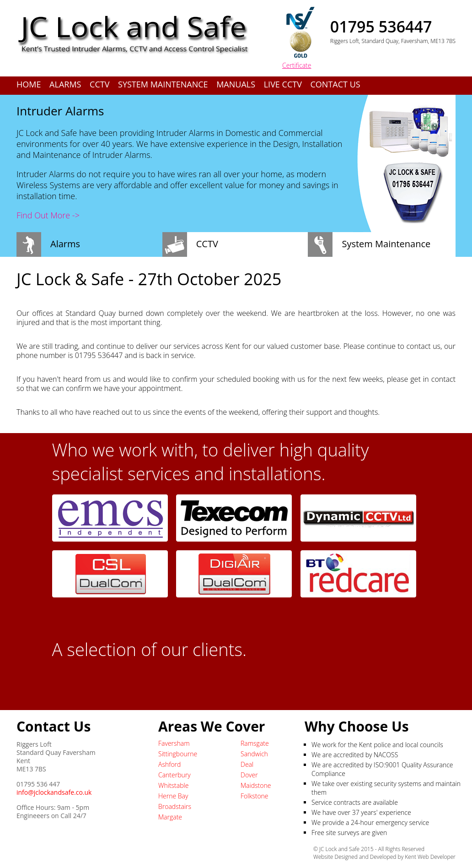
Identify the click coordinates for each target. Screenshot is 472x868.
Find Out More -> (48, 215)
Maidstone (256, 785)
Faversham (174, 743)
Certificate (297, 65)
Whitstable (173, 785)
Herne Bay (173, 796)
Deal (247, 764)
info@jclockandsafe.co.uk (54, 792)
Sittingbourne (178, 754)
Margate (170, 817)
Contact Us (335, 84)
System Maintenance (163, 84)
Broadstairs (175, 806)
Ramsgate (255, 743)
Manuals (236, 84)
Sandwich (254, 754)
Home (29, 84)
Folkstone (255, 796)
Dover (249, 775)
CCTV (99, 84)
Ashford (169, 764)
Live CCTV (283, 84)
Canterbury (174, 775)
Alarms (65, 84)
